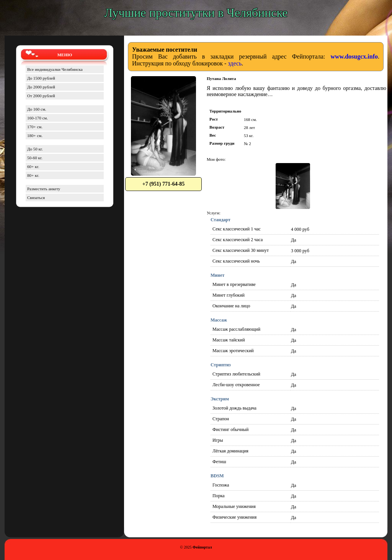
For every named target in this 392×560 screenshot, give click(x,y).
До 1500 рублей (41, 78)
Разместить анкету (44, 189)
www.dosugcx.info (354, 56)
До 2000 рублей (41, 87)
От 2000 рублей (41, 96)
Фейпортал (202, 547)
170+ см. (35, 127)
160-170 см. (38, 118)
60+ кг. (33, 167)
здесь (235, 63)
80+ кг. (33, 175)
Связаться (36, 198)
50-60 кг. (35, 158)
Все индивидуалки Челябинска (55, 69)
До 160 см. (37, 109)
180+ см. (35, 136)
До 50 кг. (35, 149)
